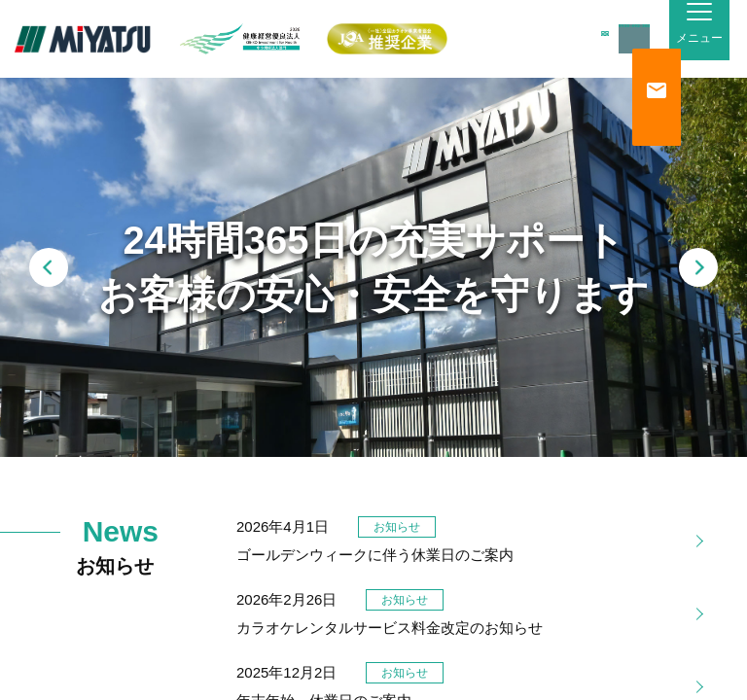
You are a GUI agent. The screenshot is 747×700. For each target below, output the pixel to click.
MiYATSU (83, 39)
